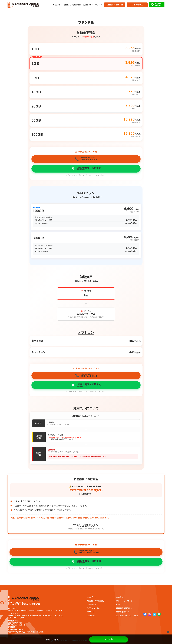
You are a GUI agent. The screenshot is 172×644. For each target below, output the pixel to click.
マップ (109, 639)
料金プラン (58, 5)
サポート (99, 5)
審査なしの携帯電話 (72, 5)
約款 (118, 605)
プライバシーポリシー (125, 601)
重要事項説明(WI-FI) (125, 612)
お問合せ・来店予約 (115, 5)
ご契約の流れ (88, 5)
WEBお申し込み (94, 608)
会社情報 (91, 616)
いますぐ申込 (137, 5)
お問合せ (120, 597)
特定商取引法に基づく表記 (127, 616)
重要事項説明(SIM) (124, 608)
